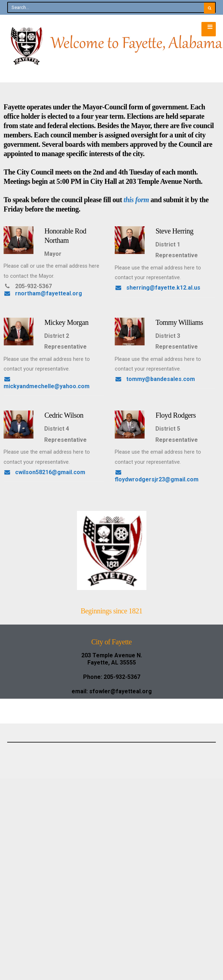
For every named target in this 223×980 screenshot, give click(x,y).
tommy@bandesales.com (44, 551)
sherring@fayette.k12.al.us (46, 379)
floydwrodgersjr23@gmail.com (51, 722)
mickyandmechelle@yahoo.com (52, 465)
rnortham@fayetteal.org (43, 293)
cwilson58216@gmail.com (44, 637)
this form (136, 200)
